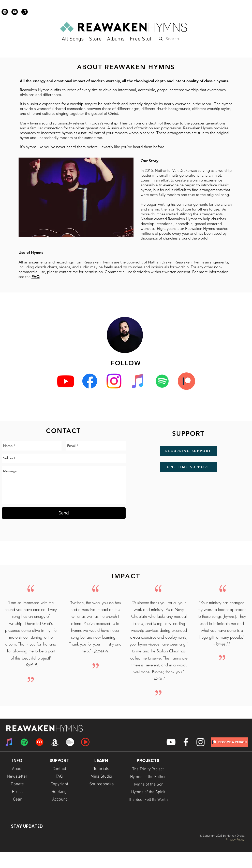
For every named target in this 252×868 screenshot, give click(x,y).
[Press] (17, 792)
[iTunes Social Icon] (138, 381)
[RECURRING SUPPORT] (188, 451)
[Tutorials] (101, 769)
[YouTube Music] (40, 742)
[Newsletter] (17, 777)
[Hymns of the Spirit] (148, 792)
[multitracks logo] (70, 742)
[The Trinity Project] (148, 769)
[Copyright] (59, 785)
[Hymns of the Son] (148, 785)
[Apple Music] (25, 12)
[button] (141, 39)
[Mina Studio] (101, 777)
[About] (17, 769)
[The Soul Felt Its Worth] (148, 800)
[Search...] (175, 39)
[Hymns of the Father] (148, 777)
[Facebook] (90, 381)
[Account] (60, 800)
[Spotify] (5, 12)
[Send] (64, 513)
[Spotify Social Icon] (162, 381)
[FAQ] (59, 777)
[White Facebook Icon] (186, 742)
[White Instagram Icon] (201, 742)
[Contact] (59, 769)
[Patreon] (186, 381)
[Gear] (17, 800)
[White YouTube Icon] (171, 742)
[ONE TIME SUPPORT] (188, 467)
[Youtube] (15, 12)
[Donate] (17, 785)
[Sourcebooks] (101, 785)
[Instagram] (114, 381)
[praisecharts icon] (85, 742)
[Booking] (59, 792)
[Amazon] (55, 742)
